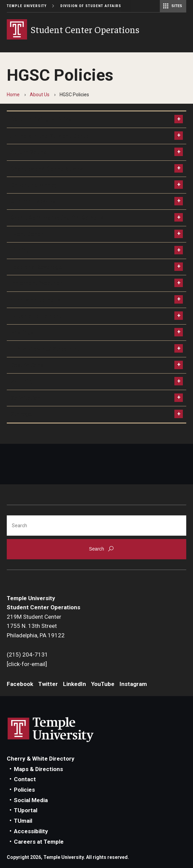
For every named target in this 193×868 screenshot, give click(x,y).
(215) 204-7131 (27, 655)
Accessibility (31, 831)
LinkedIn (74, 684)
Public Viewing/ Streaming (45, 349)
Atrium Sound (29, 152)
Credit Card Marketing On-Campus (57, 218)
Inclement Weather (36, 283)
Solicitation (25, 398)
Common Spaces (33, 201)
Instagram (133, 684)
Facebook (20, 684)
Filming (20, 250)
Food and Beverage (36, 267)
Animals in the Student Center (51, 136)
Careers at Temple (39, 842)
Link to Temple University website (51, 730)
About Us (40, 95)
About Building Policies (41, 119)
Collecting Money (34, 185)
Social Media (31, 800)
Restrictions (27, 365)
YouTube (103, 684)
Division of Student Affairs (91, 6)
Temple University (27, 6)
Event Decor (27, 234)
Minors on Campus (35, 300)
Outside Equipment (36, 316)
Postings (22, 332)
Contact (25, 779)
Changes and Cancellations (47, 169)
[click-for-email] (27, 664)
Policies (24, 790)
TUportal (26, 810)
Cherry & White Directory (41, 759)
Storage (21, 414)
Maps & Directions (38, 769)
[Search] (96, 526)
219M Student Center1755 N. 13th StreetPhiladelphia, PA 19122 (36, 626)
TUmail (23, 821)
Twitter (48, 684)
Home (13, 95)
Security (22, 381)
